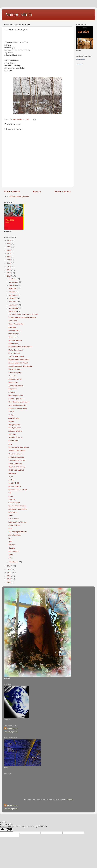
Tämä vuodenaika (15, 464)
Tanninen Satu (80, 59)
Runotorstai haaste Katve (18, 408)
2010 (9, 579)
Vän (10, 493)
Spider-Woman (14, 343)
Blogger (70, 799)
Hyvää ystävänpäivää (16, 470)
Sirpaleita (12, 392)
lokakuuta (13, 285)
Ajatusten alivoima (15, 431)
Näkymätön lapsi (15, 486)
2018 (9, 266)
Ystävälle (12, 499)
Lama (11, 516)
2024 (9, 247)
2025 (9, 244)
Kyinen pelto (13, 321)
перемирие (13, 473)
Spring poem (13, 337)
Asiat (10, 558)
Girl (10, 538)
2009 (9, 582)
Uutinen (11, 421)
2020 (9, 260)
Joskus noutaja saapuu (17, 451)
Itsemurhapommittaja (16, 356)
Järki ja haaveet (14, 425)
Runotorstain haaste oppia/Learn (21, 347)
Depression (13, 512)
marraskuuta (14, 282)
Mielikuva (12, 545)
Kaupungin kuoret (15, 379)
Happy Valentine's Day (17, 467)
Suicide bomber (14, 353)
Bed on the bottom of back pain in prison (23, 314)
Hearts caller (13, 382)
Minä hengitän (14, 551)
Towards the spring (15, 438)
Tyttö (10, 541)
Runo (10, 529)
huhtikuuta (13, 305)
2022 (9, 253)
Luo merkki (79, 64)
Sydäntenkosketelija (16, 386)
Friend (11, 496)
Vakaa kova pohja (15, 373)
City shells (12, 376)
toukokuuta (13, 302)
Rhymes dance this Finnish (18, 363)
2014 (9, 566)
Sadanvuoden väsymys (17, 506)
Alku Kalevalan (14, 418)
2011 (9, 576)
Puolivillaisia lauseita (16, 457)
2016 (9, 273)
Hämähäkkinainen (15, 340)
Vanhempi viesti (62, 191)
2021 (9, 257)
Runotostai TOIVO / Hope (18, 490)
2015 (9, 276)
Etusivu (37, 191)
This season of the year (17, 460)
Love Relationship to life (17, 405)
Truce (11, 477)
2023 (9, 250)
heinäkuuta (13, 295)
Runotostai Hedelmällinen (18, 509)
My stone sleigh (14, 330)
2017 (9, 270)
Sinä (10, 444)
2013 (9, 569)
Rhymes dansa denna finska (19, 360)
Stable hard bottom (15, 369)
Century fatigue (14, 502)
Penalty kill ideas (15, 428)
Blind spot (12, 327)
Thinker (11, 412)
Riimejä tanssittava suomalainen (20, 366)
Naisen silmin (19, 15)
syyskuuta (13, 289)
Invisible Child (14, 483)
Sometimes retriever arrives (19, 447)
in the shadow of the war (17, 522)
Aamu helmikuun (15, 535)
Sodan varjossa (14, 525)
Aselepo (11, 480)
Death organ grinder (16, 395)
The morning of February (18, 532)
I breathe (12, 548)
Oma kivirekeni (14, 334)
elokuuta (12, 292)
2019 (9, 263)
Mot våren (12, 434)
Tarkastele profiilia (11, 732)
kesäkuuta (13, 298)
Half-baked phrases (16, 454)
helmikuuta (13, 311)
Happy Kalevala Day (16, 324)
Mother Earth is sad (16, 350)
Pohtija (11, 415)
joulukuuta (13, 279)
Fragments (12, 389)
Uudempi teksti (12, 191)
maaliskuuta (14, 308)
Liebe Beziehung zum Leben (19, 402)
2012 (9, 572)
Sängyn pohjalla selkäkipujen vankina (22, 317)
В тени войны (14, 519)
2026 (9, 240)
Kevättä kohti (13, 441)
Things (11, 554)
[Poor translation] (9, 830)
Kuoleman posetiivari (16, 399)
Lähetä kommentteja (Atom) (19, 197)
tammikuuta (13, 562)
